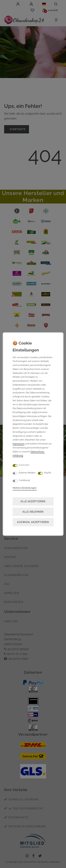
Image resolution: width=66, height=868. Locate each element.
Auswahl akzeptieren (33, 522)
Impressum (18, 444)
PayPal (47, 473)
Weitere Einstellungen (25, 488)
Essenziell (24, 465)
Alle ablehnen (33, 512)
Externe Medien (27, 473)
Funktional (24, 480)
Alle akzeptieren (33, 501)
